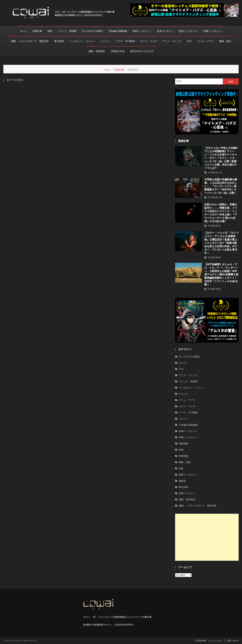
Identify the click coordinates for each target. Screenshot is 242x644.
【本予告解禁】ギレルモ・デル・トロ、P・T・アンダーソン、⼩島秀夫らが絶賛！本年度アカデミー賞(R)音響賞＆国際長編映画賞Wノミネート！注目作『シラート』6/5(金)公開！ (221, 274)
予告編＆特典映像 (118, 31)
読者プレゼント (165, 31)
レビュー (105, 41)
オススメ (184, 394)
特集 (181, 468)
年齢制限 (184, 443)
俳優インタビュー (213, 31)
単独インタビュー (142, 31)
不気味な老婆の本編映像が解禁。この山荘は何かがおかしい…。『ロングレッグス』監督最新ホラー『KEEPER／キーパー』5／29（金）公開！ (221, 186)
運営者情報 (201, 641)
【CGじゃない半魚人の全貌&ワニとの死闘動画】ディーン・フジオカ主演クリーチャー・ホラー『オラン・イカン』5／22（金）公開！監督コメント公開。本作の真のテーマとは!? (221, 158)
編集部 (182, 481)
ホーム (24, 31)
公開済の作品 (117, 51)
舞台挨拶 (59, 41)
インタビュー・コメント (82, 41)
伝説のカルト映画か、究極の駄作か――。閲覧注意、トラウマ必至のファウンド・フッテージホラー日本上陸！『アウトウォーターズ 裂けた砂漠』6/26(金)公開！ (221, 213)
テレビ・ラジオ (149, 41)
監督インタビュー (188, 31)
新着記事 (37, 31)
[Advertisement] (207, 537)
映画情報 (184, 456)
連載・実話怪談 (97, 51)
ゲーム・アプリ (206, 41)
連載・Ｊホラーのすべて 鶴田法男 (30, 41)
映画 (50, 31)
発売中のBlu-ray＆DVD (142, 51)
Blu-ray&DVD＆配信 (92, 31)
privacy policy (216, 641)
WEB (189, 41)
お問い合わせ (233, 641)
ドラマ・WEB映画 (125, 41)
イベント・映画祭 (67, 31)
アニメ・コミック (172, 41)
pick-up (183, 363)
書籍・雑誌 (225, 41)
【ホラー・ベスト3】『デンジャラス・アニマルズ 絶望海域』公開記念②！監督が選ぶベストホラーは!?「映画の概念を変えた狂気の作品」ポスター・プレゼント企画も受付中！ (221, 243)
